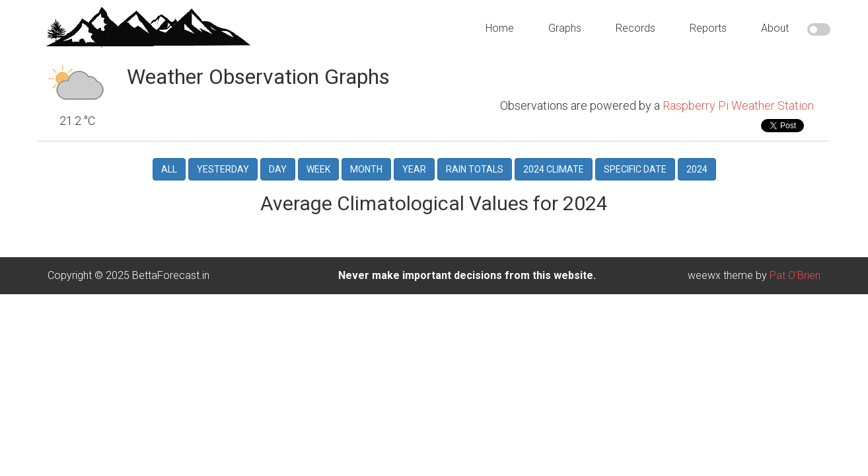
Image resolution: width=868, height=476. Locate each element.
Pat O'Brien (795, 263)
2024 (697, 157)
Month (366, 157)
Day (278, 157)
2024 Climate (554, 157)
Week (318, 157)
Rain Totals (475, 157)
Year (414, 157)
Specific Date (635, 157)
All (169, 157)
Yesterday (223, 157)
